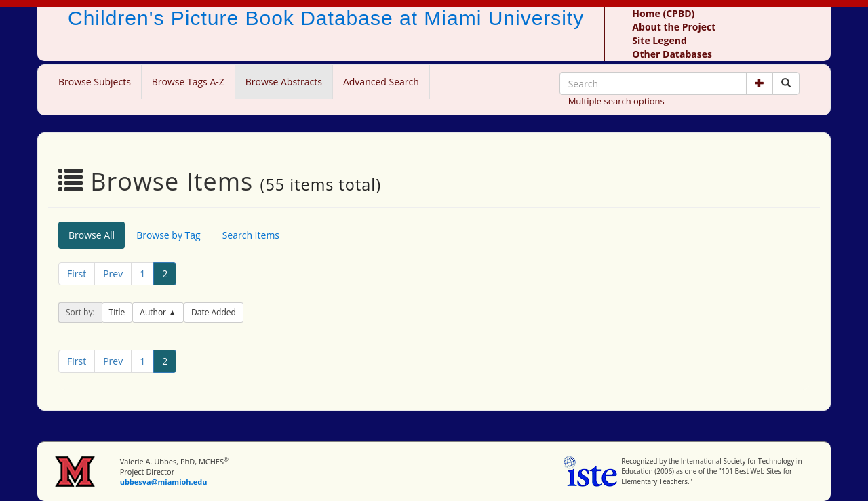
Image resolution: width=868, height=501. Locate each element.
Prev (113, 274)
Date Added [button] (214, 312)
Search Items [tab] (251, 235)
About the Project (674, 27)
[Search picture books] (786, 83)
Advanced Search (381, 82)
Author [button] (154, 312)
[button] (759, 83)
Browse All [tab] (92, 235)
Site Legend (659, 40)
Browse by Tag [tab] (169, 235)
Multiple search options (616, 101)
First (77, 274)
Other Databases (672, 54)
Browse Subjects (95, 82)
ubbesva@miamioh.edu (164, 482)
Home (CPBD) (663, 13)
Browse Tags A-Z (188, 82)
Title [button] (117, 312)
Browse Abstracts (284, 82)
